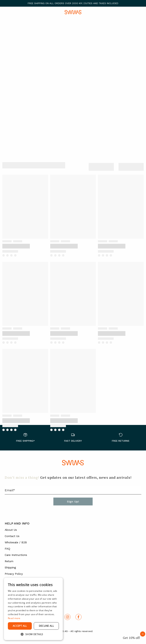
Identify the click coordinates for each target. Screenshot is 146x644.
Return (9, 561)
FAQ (7, 549)
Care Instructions (16, 555)
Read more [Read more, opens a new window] (14, 618)
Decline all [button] (46, 626)
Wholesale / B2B (16, 542)
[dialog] (33, 609)
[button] (33, 634)
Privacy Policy (14, 574)
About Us (11, 530)
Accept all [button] (20, 626)
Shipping (10, 567)
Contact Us (12, 536)
